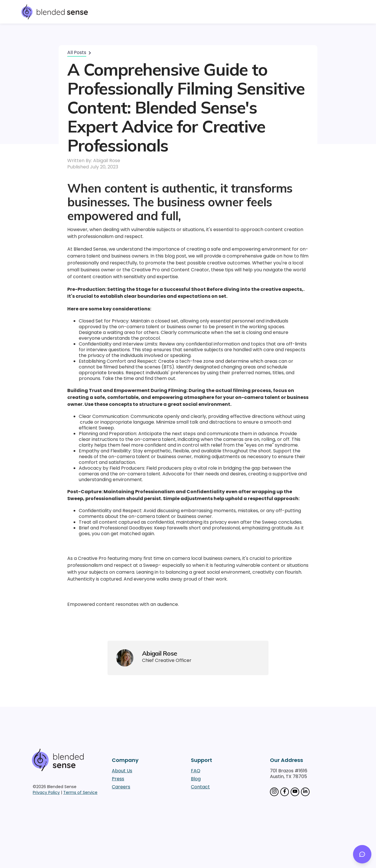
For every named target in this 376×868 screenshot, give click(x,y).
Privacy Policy (46, 792)
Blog (196, 779)
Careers (121, 787)
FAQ (196, 771)
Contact (200, 787)
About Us (122, 771)
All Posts (77, 53)
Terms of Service (80, 792)
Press (118, 779)
